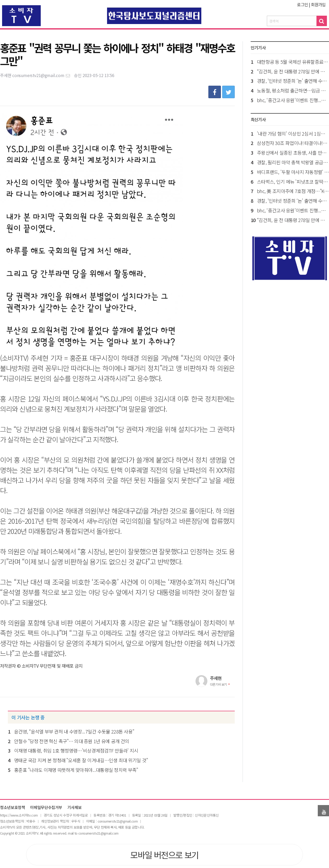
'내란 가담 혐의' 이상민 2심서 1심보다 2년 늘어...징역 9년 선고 (293, 133)
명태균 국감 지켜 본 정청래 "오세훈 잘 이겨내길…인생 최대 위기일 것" (81, 760)
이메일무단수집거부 (46, 808)
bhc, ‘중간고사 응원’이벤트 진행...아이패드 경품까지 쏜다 (293, 100)
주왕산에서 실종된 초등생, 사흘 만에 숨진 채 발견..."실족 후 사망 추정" (293, 153)
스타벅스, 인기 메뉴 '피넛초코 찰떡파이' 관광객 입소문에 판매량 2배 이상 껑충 (293, 182)
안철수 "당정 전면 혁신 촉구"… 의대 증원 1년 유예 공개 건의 (72, 741)
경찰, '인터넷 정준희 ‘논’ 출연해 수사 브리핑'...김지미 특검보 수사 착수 (293, 81)
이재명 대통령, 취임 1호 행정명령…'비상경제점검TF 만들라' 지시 (76, 750)
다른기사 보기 (218, 684)
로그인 (302, 4)
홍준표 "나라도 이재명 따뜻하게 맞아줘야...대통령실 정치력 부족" (76, 770)
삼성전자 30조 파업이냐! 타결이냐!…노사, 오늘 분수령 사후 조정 (293, 143)
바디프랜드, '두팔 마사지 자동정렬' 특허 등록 (293, 172)
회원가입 (318, 4)
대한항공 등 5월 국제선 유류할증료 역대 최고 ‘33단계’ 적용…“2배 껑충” (293, 62)
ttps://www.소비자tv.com (20, 815)
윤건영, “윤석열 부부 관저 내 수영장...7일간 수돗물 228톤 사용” (74, 731)
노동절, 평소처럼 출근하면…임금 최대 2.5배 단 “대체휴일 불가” (293, 90)
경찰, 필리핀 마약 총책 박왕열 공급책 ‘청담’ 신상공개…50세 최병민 (293, 162)
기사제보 (75, 808)
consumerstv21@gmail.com (41, 75)
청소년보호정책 (12, 808)
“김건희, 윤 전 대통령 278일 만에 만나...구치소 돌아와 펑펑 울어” (293, 71)
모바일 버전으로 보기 (164, 855)
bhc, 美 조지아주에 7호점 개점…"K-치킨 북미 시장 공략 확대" (293, 191)
